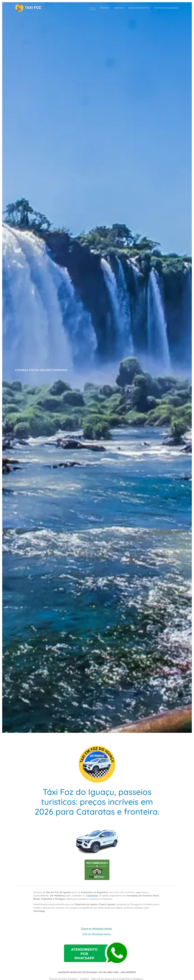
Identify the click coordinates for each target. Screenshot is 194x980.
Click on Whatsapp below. (97, 934)
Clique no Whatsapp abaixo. (97, 928)
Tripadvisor (92, 896)
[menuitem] (86, 8)
